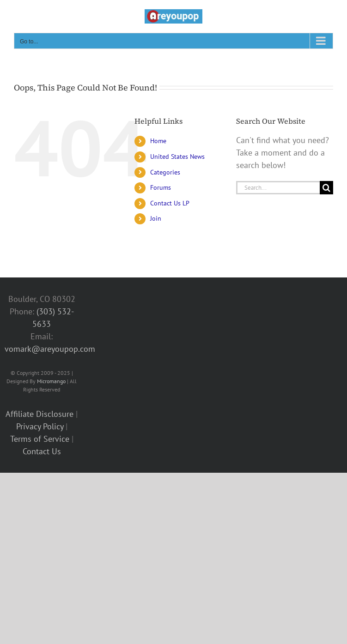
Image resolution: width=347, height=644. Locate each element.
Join (156, 218)
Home (158, 141)
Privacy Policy (40, 426)
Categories (165, 172)
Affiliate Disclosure (40, 414)
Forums (161, 187)
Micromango (51, 381)
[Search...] (278, 188)
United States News (177, 156)
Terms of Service (40, 439)
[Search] (326, 188)
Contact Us (42, 451)
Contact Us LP (170, 203)
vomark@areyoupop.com (50, 349)
